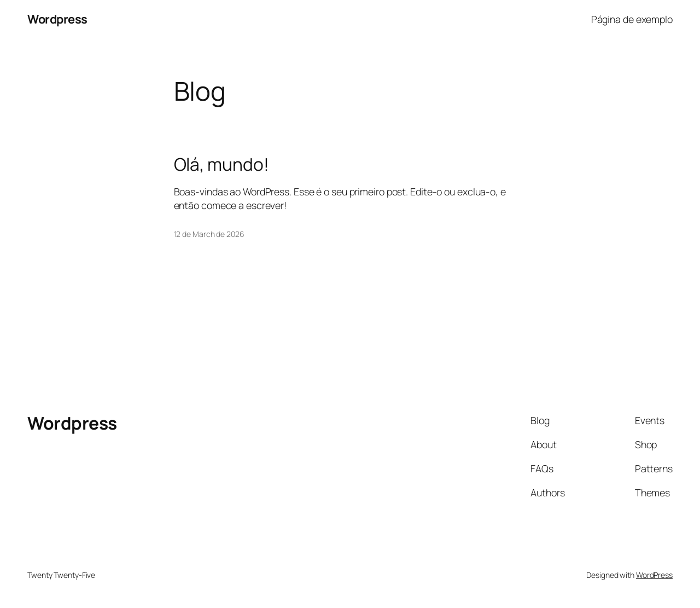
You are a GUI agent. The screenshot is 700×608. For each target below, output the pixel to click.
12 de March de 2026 (209, 234)
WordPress (654, 575)
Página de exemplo (632, 19)
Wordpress (57, 19)
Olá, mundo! (221, 165)
